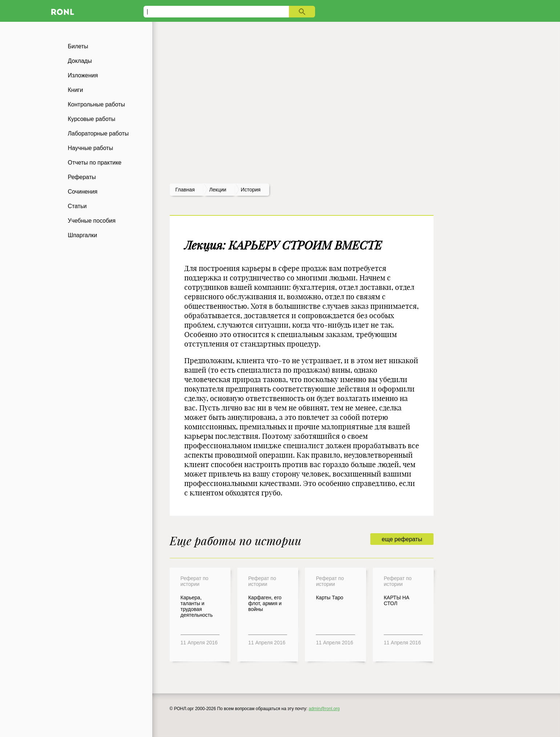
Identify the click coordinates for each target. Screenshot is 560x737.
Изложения (83, 75)
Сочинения (83, 192)
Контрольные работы (97, 104)
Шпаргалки (83, 235)
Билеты (78, 46)
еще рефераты (402, 539)
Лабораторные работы (98, 133)
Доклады (80, 61)
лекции (218, 190)
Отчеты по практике (95, 163)
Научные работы (91, 148)
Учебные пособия (92, 221)
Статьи (77, 206)
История (251, 190)
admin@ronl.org (324, 709)
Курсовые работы (92, 119)
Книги (76, 90)
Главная (185, 190)
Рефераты (82, 177)
